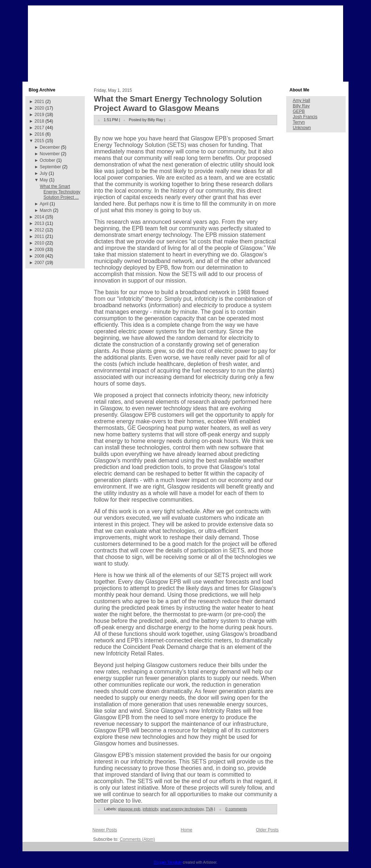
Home (187, 830)
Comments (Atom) (137, 839)
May (44, 180)
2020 (39, 108)
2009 (39, 250)
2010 (39, 243)
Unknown (302, 128)
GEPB (299, 111)
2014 (39, 217)
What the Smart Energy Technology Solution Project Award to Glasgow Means (178, 104)
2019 (39, 115)
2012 (39, 230)
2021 (39, 102)
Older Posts (267, 830)
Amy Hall (301, 100)
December (50, 147)
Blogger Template (168, 862)
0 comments (236, 809)
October (48, 160)
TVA (209, 809)
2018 (39, 121)
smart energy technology (182, 809)
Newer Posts (105, 830)
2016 (39, 134)
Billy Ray (301, 106)
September (51, 167)
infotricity (151, 809)
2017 (39, 128)
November (50, 154)
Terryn (299, 122)
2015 (39, 141)
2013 (39, 223)
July (44, 173)
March (46, 210)
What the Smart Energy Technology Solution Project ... (60, 192)
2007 (39, 263)
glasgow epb (129, 809)
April (44, 204)
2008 (39, 256)
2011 (39, 236)
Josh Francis (305, 117)
